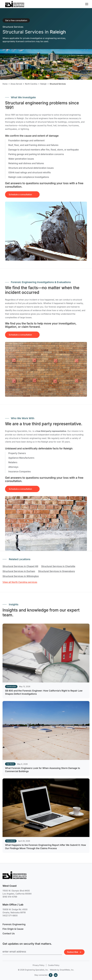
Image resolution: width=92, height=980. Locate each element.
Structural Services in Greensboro (57, 571)
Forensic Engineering (14, 924)
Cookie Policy (54, 965)
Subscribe (74, 952)
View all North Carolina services (20, 582)
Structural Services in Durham (19, 571)
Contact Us (9, 933)
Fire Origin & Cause (13, 929)
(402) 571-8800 (10, 916)
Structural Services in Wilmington (21, 576)
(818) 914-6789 (10, 897)
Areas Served (16, 84)
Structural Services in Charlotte (58, 566)
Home (5, 84)
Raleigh (43, 84)
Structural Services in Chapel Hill (20, 566)
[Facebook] (51, 975)
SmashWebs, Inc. (67, 970)
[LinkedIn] (56, 975)
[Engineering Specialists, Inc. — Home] (15, 4)
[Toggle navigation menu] (87, 4)
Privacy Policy (39, 965)
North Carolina (31, 84)
